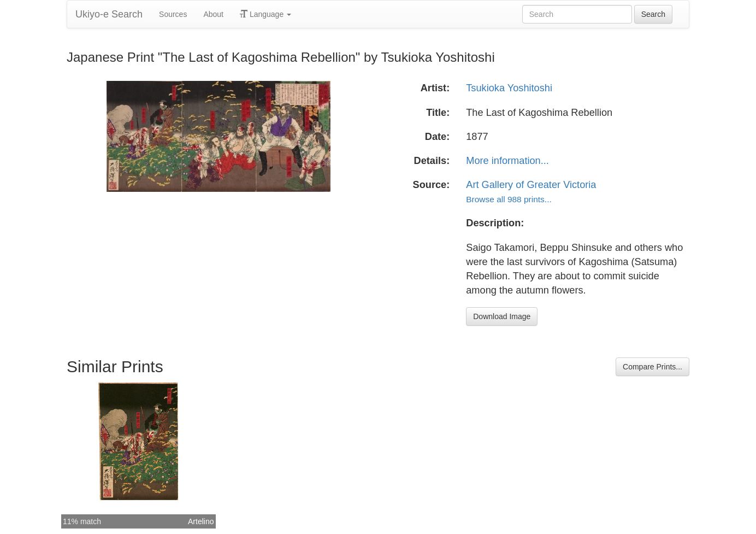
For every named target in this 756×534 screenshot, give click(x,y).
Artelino (201, 521)
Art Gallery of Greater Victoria (531, 185)
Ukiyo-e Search (109, 14)
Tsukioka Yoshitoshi (509, 88)
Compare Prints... (652, 367)
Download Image (502, 316)
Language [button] (265, 14)
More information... (507, 161)
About (213, 14)
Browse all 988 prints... (509, 199)
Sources (173, 14)
